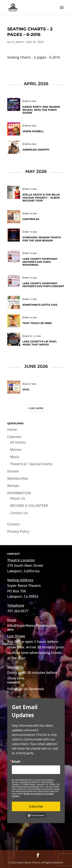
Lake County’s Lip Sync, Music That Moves (40, 343)
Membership (18, 478)
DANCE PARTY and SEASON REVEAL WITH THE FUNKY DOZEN (41, 110)
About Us (18, 498)
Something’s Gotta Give (40, 305)
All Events (18, 442)
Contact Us (19, 513)
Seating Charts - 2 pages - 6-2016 (34, 57)
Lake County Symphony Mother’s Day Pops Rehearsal (40, 262)
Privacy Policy (18, 531)
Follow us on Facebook (26, 689)
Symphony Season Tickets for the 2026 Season (42, 239)
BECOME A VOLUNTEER (29, 506)
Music (15, 457)
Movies (16, 449)
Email (16, 761)
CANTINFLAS (31, 219)
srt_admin (17, 42)
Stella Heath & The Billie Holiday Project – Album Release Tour (41, 197)
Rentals (13, 486)
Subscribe (36, 806)
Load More (36, 408)
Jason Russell (33, 131)
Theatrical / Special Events (31, 464)
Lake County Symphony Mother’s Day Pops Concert (43, 285)
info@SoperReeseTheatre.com (32, 625)
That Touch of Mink (37, 323)
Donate (13, 471)
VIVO (26, 389)
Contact (14, 524)
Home (12, 429)
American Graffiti (36, 150)
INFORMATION (19, 493)
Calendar (14, 437)
